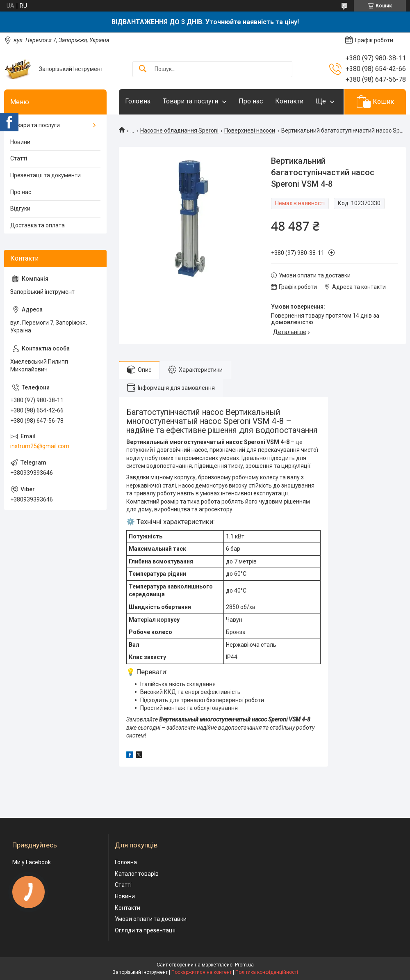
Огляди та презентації (145, 930)
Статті (19, 158)
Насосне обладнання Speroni (179, 131)
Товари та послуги (190, 101)
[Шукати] (143, 69)
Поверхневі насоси (250, 131)
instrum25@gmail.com (40, 446)
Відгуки (20, 208)
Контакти (289, 101)
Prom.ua (244, 965)
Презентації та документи (46, 175)
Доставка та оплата (38, 225)
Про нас (251, 101)
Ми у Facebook (32, 862)
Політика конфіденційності (267, 972)
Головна (138, 101)
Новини (20, 142)
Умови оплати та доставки (151, 919)
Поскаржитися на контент (202, 972)
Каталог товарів (137, 874)
